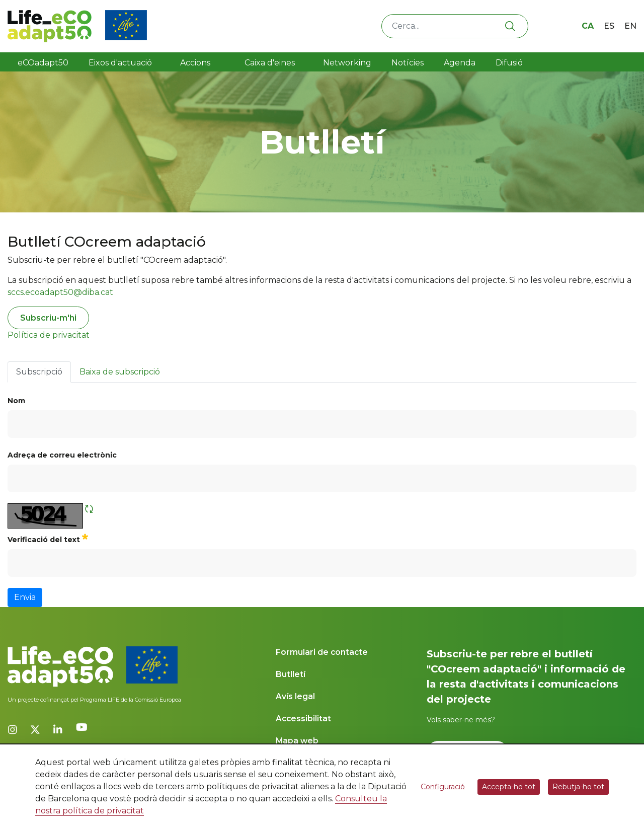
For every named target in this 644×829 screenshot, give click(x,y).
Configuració (443, 787)
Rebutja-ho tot (578, 787)
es (609, 26)
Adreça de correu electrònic (62, 455)
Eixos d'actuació (120, 63)
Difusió (509, 63)
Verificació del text (48, 538)
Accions (195, 63)
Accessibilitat (303, 719)
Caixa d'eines (271, 63)
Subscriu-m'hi (48, 318)
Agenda (460, 63)
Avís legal (295, 696)
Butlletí (291, 674)
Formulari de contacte (322, 652)
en (630, 26)
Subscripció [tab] (39, 372)
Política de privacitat (49, 335)
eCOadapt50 (43, 63)
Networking (347, 63)
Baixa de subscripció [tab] (120, 372)
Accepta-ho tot (509, 787)
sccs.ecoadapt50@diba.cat (60, 292)
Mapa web (297, 741)
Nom (16, 401)
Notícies (408, 63)
